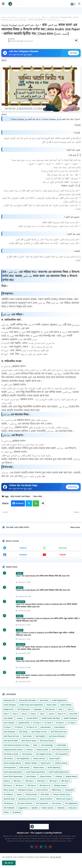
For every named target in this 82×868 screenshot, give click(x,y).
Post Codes (45, 794)
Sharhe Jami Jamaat (64, 799)
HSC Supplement (23, 759)
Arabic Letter (52, 705)
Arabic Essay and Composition (31, 705)
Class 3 (6, 714)
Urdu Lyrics (73, 808)
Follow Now (72, 487)
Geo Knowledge (47, 745)
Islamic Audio (54, 759)
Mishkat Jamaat (60, 785)
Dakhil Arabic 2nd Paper (51, 718)
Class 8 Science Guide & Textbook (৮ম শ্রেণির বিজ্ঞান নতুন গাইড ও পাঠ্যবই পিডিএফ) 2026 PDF (45, 634)
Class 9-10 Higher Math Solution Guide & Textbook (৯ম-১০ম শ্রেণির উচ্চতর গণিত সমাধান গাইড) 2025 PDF (46, 648)
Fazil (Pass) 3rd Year (11, 736)
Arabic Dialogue (10, 705)
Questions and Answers (27, 799)
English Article (24, 723)
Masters (7, 781)
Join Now (73, 53)
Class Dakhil (8, 718)
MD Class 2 (30, 781)
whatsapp (63, 548)
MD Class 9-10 (45, 785)
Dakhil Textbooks (70, 718)
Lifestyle (59, 776)
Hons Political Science (60, 750)
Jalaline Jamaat (61, 763)
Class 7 (42, 714)
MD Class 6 (8, 785)
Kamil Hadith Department (59, 772)
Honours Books (42, 750)
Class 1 (61, 709)
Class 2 (70, 709)
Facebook (20, 503)
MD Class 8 (32, 785)
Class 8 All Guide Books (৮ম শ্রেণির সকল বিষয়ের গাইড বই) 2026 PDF (43, 590)
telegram (23, 548)
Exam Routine (60, 727)
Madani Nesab (71, 776)
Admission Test (9, 700)
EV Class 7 (7, 727)
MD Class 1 (18, 781)
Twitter (29, 503)
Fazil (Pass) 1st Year (39, 732)
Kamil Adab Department (13, 772)
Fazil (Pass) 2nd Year (59, 732)
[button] (79, 4)
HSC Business (27, 754)
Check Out (54, 857)
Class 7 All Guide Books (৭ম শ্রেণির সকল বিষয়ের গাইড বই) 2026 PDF (43, 576)
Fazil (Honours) (9, 732)
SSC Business (9, 803)
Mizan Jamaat (9, 790)
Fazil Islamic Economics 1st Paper (16, 745)
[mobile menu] (3, 4)
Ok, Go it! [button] (9, 863)
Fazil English (40, 736)
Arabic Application (59, 700)
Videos (6, 812)
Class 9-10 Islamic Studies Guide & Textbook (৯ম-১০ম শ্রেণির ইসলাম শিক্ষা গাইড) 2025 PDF (46, 676)
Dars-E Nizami (9, 723)
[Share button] (43, 503)
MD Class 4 (54, 781)
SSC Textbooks (9, 808)
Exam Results (46, 727)
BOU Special (50, 709)
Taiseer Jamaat (47, 808)
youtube (63, 555)
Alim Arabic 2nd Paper (20, 496)
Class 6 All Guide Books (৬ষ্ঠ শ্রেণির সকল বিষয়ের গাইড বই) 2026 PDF (43, 661)
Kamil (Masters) (54, 767)
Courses (20, 718)
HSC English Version (44, 754)
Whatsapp (36, 503)
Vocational (17, 812)
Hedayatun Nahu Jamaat (13, 750)
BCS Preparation (24, 709)
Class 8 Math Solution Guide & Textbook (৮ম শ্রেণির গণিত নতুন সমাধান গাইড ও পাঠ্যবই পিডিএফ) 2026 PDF (48, 620)
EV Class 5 (60, 723)
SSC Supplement (71, 803)
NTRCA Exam (56, 790)
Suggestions (23, 808)
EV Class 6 (72, 723)
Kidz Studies (31, 776)
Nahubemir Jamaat (25, 790)
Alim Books (44, 700)
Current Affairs (32, 718)
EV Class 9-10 (32, 727)
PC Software (8, 794)
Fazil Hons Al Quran (29, 741)
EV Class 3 (37, 723)
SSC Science (57, 803)
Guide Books (61, 745)
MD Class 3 (42, 781)
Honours (30, 750)
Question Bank (9, 799)
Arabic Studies (66, 705)
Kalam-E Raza (39, 767)
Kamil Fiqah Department (35, 772)
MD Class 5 (66, 781)
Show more (75, 527)
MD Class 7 (20, 785)
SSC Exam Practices (25, 803)
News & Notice (42, 790)
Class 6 (33, 714)
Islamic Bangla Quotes (12, 763)
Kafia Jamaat (24, 767)
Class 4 (15, 714)
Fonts (35, 745)
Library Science (46, 776)
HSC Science (8, 759)
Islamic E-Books (31, 763)
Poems (19, 794)
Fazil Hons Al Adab (11, 741)
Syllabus (35, 808)
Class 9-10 (62, 714)
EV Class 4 (49, 723)
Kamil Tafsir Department (13, 776)
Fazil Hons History (47, 741)
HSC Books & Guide (11, 754)
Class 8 (51, 714)
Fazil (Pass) (23, 732)
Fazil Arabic (27, 736)
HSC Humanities (62, 754)
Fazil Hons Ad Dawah (57, 736)
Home (4, 18)
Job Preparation (10, 767)
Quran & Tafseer (46, 799)
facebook (23, 555)
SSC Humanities (42, 803)
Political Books (31, 794)
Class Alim (12, 18)
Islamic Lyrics (46, 763)
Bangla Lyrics (9, 709)
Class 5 (24, 714)
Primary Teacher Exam (62, 794)
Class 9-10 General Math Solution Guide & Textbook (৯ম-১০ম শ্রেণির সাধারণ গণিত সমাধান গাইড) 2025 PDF (47, 605)
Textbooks (61, 808)
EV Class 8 (19, 727)
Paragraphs (69, 790)
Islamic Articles (39, 759)
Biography (38, 709)
